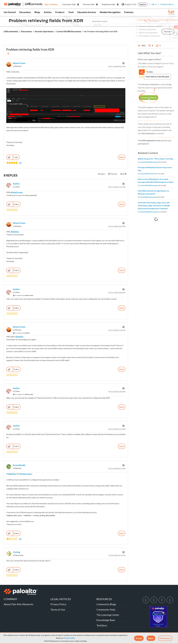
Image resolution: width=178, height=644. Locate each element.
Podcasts (129, 12)
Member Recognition (110, 12)
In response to (24, 295)
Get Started (10, 12)
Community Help (106, 609)
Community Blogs (106, 604)
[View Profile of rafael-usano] (19, 63)
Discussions (25, 12)
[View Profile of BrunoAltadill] (19, 465)
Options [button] (123, 63)
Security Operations (44, 31)
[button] (139, 638)
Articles (48, 12)
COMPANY (10, 599)
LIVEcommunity (11, 31)
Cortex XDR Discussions (148, 174)
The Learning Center (108, 615)
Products (60, 12)
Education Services (87, 12)
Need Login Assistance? (163, 38)
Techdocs (102, 625)
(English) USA (129, 4)
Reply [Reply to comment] (122, 204)
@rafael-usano (17, 192)
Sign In (154, 4)
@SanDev (15, 232)
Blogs (37, 12)
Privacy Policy (69, 638)
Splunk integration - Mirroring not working (155, 159)
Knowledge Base (106, 620)
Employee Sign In (167, 4)
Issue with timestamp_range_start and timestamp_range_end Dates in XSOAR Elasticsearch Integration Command (154, 205)
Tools (71, 12)
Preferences (165, 638)
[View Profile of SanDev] (16, 184)
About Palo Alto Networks (19, 604)
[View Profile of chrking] (16, 552)
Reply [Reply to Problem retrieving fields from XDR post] (122, 157)
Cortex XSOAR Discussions (69, 31)
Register (143, 4)
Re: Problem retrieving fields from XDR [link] (101, 31)
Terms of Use (58, 609)
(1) (20, 163)
